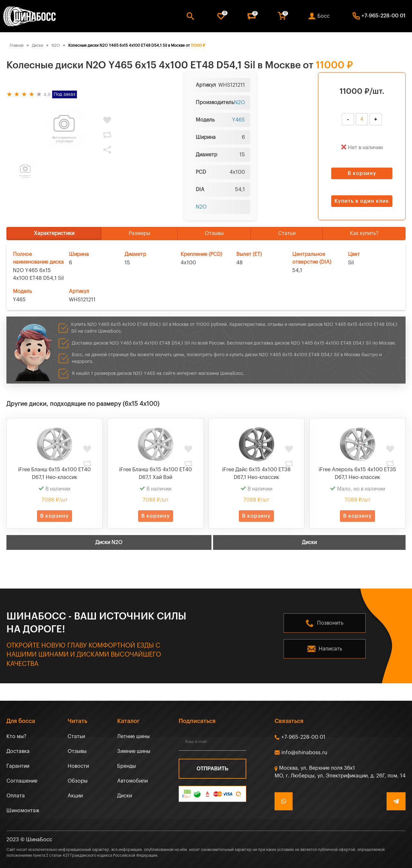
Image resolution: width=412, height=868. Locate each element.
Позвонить (330, 623)
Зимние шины (134, 751)
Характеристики (54, 233)
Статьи (287, 233)
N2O (239, 102)
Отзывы (214, 233)
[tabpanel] (64, 129)
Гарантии (18, 766)
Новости (78, 766)
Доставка (18, 751)
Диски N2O (109, 542)
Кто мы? (16, 736)
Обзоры (78, 781)
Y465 (239, 120)
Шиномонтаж (23, 811)
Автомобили (132, 781)
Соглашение (22, 781)
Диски (309, 542)
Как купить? (364, 233)
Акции (75, 796)
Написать (330, 649)
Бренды (126, 766)
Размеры (140, 233)
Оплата (16, 796)
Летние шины (133, 736)
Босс (323, 16)
